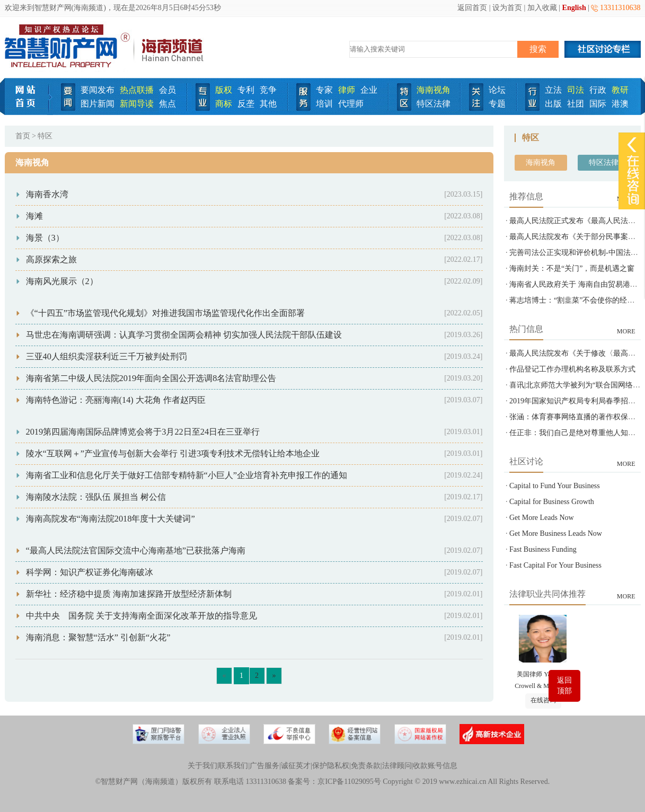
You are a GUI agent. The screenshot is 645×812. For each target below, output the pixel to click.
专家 (324, 90)
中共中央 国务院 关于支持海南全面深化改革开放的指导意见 (142, 616)
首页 (23, 136)
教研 (620, 90)
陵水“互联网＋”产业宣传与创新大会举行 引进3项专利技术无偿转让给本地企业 (173, 453)
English (574, 8)
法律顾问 (397, 766)
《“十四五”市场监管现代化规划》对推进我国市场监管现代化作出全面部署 (166, 313)
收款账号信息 (435, 766)
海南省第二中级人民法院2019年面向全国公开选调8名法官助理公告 (151, 378)
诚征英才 (296, 766)
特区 (45, 136)
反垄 (246, 104)
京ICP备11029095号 (349, 782)
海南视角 (434, 90)
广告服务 (264, 766)
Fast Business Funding (543, 549)
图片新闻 (98, 104)
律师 (347, 90)
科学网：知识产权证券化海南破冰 (90, 572)
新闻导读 (137, 104)
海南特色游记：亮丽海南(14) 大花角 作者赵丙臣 (116, 400)
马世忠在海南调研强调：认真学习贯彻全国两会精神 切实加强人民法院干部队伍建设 (184, 335)
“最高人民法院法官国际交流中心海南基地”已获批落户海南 (136, 550)
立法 (553, 90)
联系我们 (233, 766)
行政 (598, 90)
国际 (598, 104)
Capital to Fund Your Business (555, 486)
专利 (246, 90)
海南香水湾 (47, 194)
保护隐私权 (331, 766)
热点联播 (137, 90)
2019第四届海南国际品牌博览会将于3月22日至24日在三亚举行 (143, 432)
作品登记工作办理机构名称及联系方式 (572, 369)
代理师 (351, 104)
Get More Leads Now (542, 518)
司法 (576, 90)
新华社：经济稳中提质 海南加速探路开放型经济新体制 (129, 594)
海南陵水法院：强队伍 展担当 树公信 (96, 497)
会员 (167, 90)
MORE (626, 331)
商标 (224, 104)
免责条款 (366, 766)
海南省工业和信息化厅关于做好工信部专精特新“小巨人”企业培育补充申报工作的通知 (187, 475)
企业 (369, 90)
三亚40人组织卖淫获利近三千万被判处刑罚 (107, 356)
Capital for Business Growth (552, 502)
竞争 (268, 90)
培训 (324, 104)
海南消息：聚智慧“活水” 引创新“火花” (98, 637)
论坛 (497, 90)
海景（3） (45, 238)
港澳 (620, 104)
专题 (497, 104)
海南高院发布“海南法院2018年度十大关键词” (111, 519)
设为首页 (507, 8)
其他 (268, 104)
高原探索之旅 (51, 259)
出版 (553, 104)
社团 (576, 104)
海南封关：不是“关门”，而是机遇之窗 (572, 268)
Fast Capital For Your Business (555, 565)
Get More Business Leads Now (556, 533)
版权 (224, 90)
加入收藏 (542, 8)
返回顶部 (564, 686)
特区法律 (434, 104)
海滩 (34, 216)
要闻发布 (98, 90)
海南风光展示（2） (62, 281)
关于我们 (202, 766)
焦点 (167, 104)
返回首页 (472, 8)
